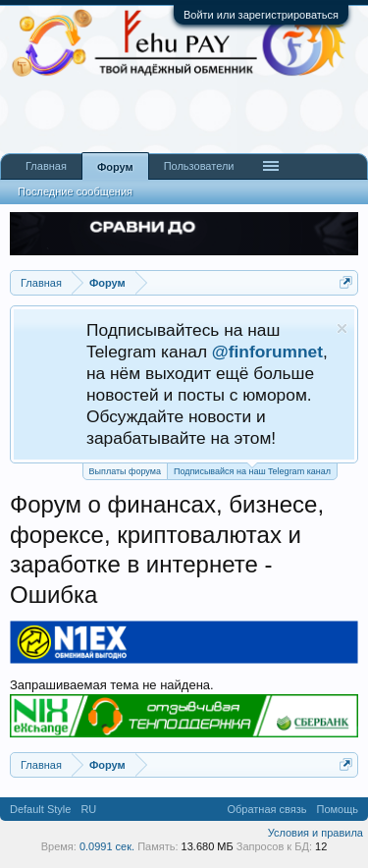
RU (88, 809)
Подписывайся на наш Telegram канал (252, 470)
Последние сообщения (75, 191)
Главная (46, 166)
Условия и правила (315, 833)
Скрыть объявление (342, 328)
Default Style (40, 809)
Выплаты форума (125, 471)
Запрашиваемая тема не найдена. (112, 685)
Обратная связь (266, 809)
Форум (115, 167)
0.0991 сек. (107, 846)
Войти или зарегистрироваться (261, 15)
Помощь (338, 809)
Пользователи (199, 166)
